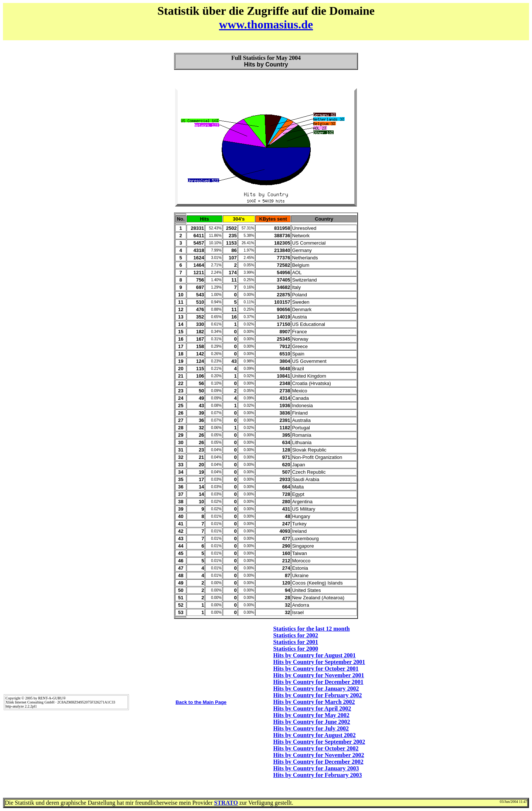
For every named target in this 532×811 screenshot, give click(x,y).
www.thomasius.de (266, 24)
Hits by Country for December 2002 (318, 762)
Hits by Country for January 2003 (316, 768)
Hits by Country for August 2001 (314, 655)
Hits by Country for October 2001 (316, 669)
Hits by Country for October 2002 (316, 748)
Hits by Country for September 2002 (319, 742)
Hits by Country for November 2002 (318, 755)
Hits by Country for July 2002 (311, 728)
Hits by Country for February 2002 (317, 695)
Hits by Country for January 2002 (316, 689)
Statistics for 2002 (295, 635)
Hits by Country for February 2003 (317, 775)
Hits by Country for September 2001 (319, 662)
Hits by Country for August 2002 (314, 735)
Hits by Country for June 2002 (311, 722)
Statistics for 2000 (295, 649)
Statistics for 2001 (295, 642)
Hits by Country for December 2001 (318, 682)
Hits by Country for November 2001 (318, 675)
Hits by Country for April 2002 (312, 708)
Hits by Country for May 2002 (311, 715)
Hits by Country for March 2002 (314, 702)
